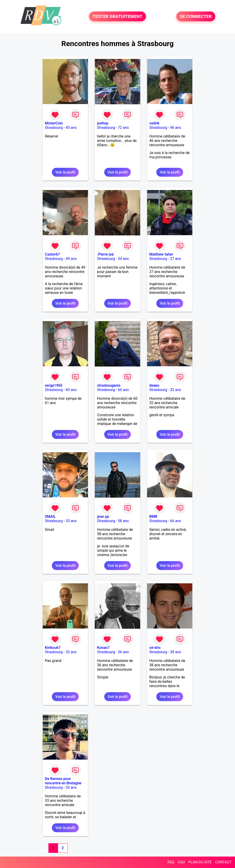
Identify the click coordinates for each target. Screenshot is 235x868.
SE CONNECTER (196, 16)
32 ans (176, 390)
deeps (154, 385)
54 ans (123, 259)
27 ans (176, 259)
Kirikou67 (53, 648)
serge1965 (54, 385)
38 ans (176, 652)
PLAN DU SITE (200, 862)
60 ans (71, 390)
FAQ (171, 862)
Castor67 (52, 254)
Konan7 (103, 648)
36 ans (123, 652)
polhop (103, 123)
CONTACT (223, 862)
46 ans (176, 128)
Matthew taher (161, 254)
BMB (153, 517)
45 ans (71, 128)
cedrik (154, 123)
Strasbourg (54, 128)
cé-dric (155, 648)
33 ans (71, 521)
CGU (181, 862)
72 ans (123, 128)
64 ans (176, 521)
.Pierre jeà (105, 254)
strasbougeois (109, 385)
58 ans (123, 521)
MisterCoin (54, 123)
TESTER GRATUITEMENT (118, 16)
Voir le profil (65, 172)
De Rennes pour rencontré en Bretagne (63, 781)
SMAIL (50, 517)
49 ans (71, 259)
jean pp (103, 517)
